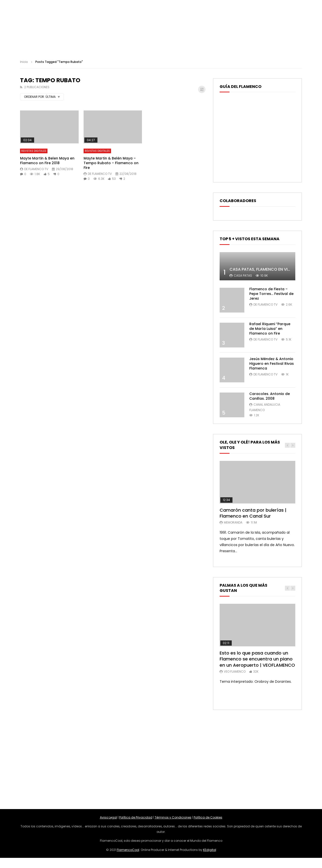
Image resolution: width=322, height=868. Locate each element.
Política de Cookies (208, 817)
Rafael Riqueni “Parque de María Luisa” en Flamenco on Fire (270, 329)
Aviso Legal (108, 817)
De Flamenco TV (36, 169)
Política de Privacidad (136, 817)
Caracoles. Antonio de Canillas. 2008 (270, 396)
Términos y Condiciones (173, 817)
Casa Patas (243, 276)
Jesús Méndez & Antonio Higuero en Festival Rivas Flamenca (272, 364)
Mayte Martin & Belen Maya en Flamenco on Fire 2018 (47, 161)
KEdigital (210, 850)
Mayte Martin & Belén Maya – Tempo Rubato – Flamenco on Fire (111, 163)
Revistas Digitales (34, 151)
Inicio (24, 62)
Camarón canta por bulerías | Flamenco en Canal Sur (253, 513)
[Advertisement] (161, 760)
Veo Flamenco (235, 671)
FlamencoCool (128, 850)
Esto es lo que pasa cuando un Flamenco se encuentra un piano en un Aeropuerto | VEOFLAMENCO (257, 659)
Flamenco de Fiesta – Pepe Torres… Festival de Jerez (271, 294)
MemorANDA (233, 522)
